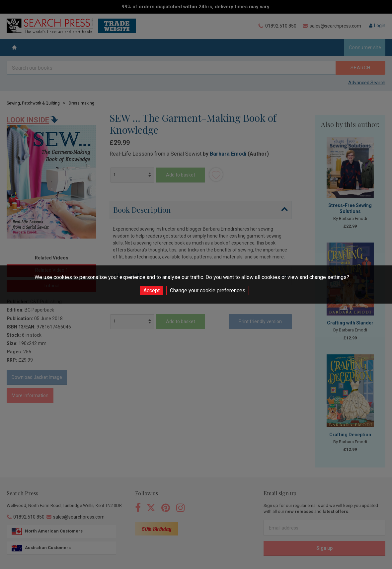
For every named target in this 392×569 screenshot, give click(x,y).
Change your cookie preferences (208, 290)
